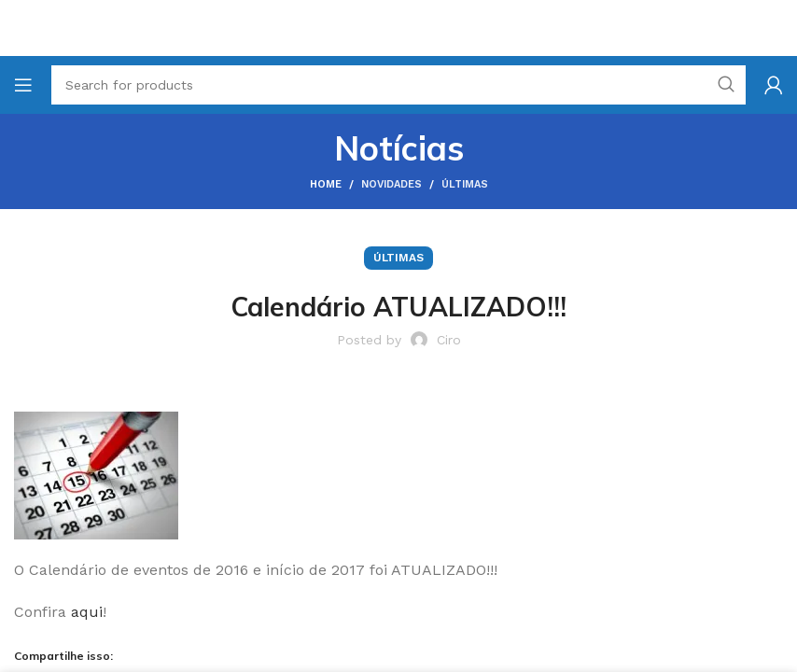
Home (326, 184)
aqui (87, 612)
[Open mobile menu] (23, 85)
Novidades (392, 184)
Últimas (465, 184)
